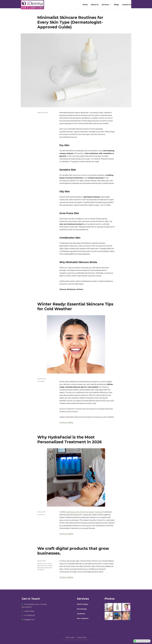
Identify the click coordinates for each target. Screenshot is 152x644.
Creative (50, 566)
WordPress (41, 570)
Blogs (117, 5)
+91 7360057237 (28, 615)
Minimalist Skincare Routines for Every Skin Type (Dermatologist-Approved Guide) (70, 22)
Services (105, 5)
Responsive (48, 568)
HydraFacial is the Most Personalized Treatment (84, 512)
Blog (39, 566)
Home (85, 5)
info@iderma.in (28, 620)
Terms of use (70, 637)
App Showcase (42, 563)
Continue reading (66, 422)
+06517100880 (28, 611)
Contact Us (127, 5)
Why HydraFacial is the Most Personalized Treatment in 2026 (70, 439)
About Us (95, 5)
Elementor (41, 568)
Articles (50, 563)
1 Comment (41, 381)
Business (44, 566)
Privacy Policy (82, 637)
